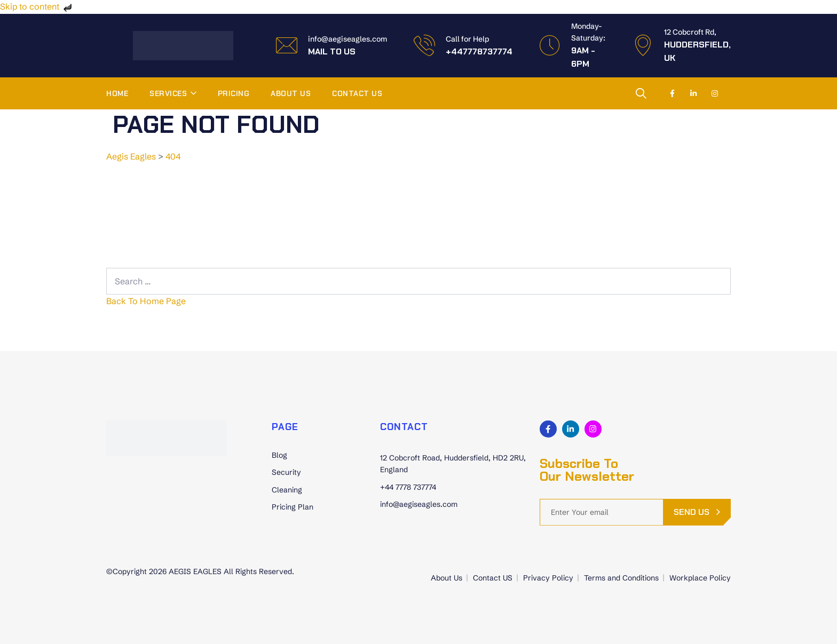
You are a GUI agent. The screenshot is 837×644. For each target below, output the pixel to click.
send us (692, 512)
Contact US (357, 93)
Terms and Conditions (621, 578)
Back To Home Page (146, 301)
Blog (279, 455)
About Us (291, 93)
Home (117, 93)
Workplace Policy (700, 578)
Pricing (234, 93)
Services (168, 93)
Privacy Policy (548, 578)
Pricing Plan (293, 507)
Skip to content (37, 6)
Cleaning (287, 490)
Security (286, 472)
